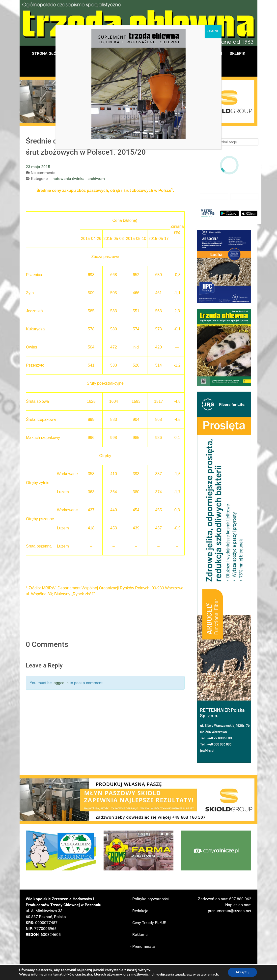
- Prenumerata (143, 946)
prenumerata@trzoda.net (230, 911)
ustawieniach (207, 975)
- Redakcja (139, 911)
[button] (224, 266)
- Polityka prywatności (150, 899)
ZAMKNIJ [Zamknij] (213, 31)
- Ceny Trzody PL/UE (148, 923)
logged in (61, 683)
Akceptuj (242, 972)
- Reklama (139, 935)
